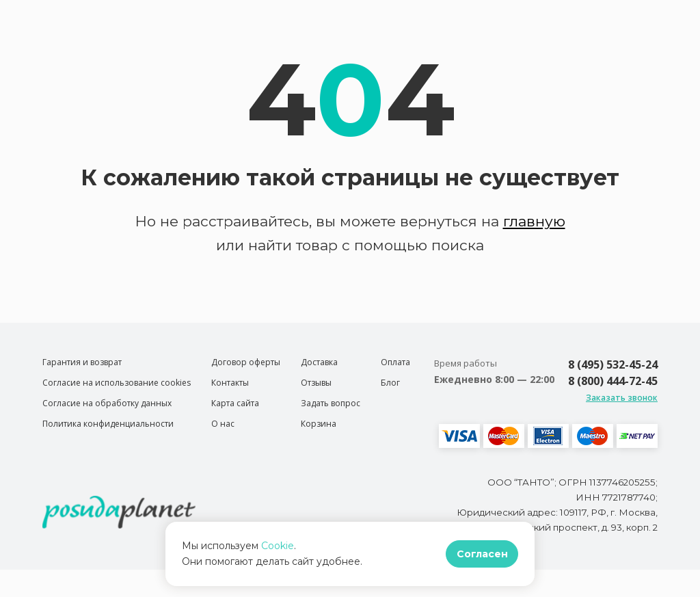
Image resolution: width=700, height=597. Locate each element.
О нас (223, 424)
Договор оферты (246, 362)
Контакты (230, 383)
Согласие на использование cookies (117, 383)
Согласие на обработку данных (107, 403)
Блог (390, 383)
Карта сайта (235, 403)
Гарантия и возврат (82, 362)
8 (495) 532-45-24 (613, 364)
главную (534, 221)
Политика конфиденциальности (108, 424)
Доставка (319, 362)
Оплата (395, 362)
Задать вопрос (331, 403)
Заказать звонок (622, 398)
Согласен (482, 554)
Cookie (278, 546)
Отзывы (316, 383)
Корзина (319, 424)
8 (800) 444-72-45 (613, 381)
